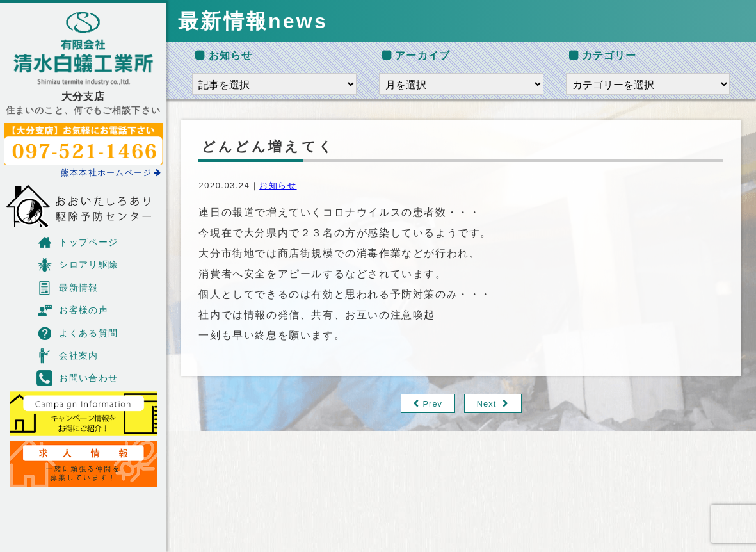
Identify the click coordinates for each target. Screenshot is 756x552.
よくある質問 (77, 333)
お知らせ (278, 185)
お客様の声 (72, 310)
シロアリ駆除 (77, 265)
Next (487, 404)
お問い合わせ (77, 378)
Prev (432, 404)
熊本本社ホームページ (111, 173)
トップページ (77, 242)
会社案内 (68, 356)
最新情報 (68, 288)
